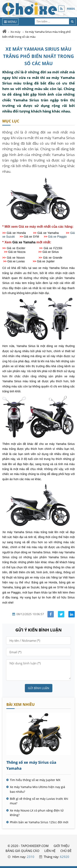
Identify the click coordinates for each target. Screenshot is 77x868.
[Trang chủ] (4, 31)
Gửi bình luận (39, 688)
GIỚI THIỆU (61, 846)
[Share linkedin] (72, 614)
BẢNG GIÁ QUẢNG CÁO (22, 851)
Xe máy (15, 32)
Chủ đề (66, 851)
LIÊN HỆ (50, 851)
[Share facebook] (51, 614)
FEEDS (71, 9)
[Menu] (10, 22)
